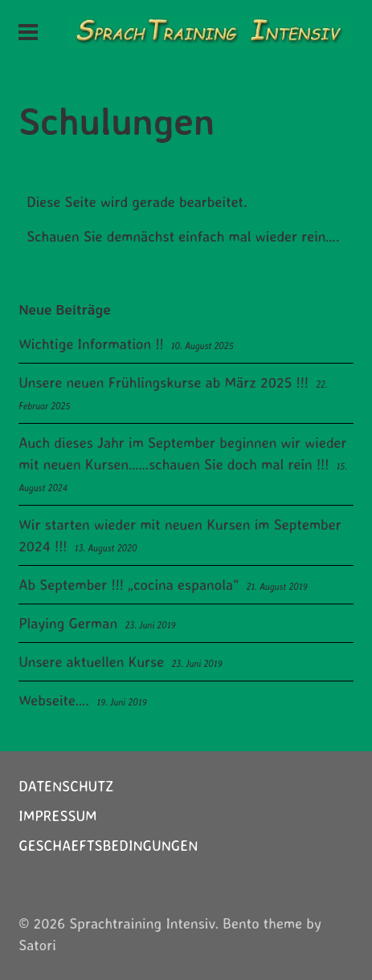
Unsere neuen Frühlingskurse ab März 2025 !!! (164, 382)
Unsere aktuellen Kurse (91, 661)
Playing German (68, 623)
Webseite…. (54, 700)
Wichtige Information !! (91, 344)
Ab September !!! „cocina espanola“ (129, 584)
